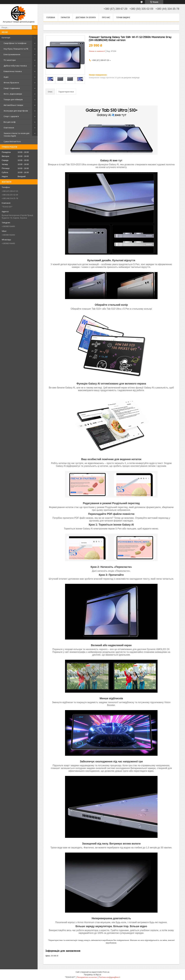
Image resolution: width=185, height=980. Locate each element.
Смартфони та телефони (15, 43)
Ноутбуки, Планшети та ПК (16, 49)
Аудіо (6, 77)
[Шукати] (35, 27)
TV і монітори (10, 60)
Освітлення (9, 128)
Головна (51, 17)
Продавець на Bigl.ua (92, 975)
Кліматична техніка (13, 71)
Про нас (106, 17)
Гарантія (65, 17)
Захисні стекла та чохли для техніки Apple (16, 135)
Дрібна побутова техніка (15, 66)
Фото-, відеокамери (13, 94)
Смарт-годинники (12, 88)
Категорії (6, 38)
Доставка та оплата (86, 17)
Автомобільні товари (13, 105)
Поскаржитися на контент (87, 977)
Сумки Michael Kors (12, 141)
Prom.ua (106, 972)
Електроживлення (12, 54)
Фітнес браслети (11, 83)
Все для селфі (10, 122)
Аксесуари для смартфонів (16, 111)
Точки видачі (123, 17)
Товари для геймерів (13, 99)
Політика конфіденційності (109, 977)
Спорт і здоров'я (11, 116)
